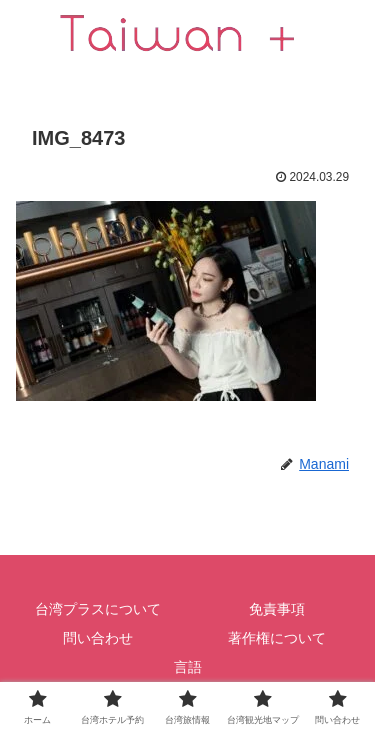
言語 (188, 667)
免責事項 (277, 609)
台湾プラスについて (98, 609)
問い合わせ (98, 638)
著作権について (277, 638)
